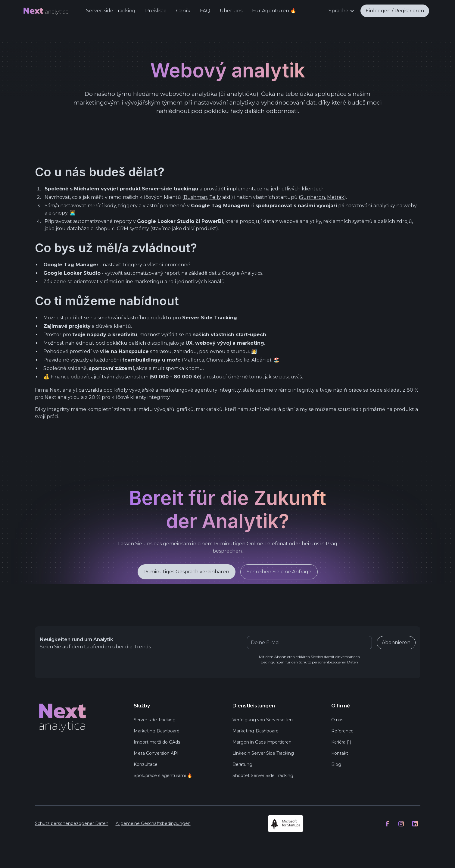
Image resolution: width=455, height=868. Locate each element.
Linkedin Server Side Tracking (263, 754)
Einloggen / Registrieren (395, 11)
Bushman (195, 197)
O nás (337, 721)
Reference (342, 732)
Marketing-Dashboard (256, 732)
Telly (215, 197)
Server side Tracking (155, 721)
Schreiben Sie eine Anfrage (279, 575)
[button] (341, 11)
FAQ (205, 11)
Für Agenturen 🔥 (274, 11)
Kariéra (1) (341, 743)
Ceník (183, 11)
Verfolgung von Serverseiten (263, 721)
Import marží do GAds (157, 743)
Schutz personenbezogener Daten (72, 825)
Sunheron (313, 197)
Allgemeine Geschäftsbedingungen (153, 825)
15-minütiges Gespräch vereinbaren (187, 575)
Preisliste (156, 11)
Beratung (242, 766)
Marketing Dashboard (157, 732)
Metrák (336, 197)
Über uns (231, 11)
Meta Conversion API (156, 754)
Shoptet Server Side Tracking (263, 777)
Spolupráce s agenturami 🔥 (163, 777)
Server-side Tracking (111, 11)
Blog (336, 766)
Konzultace (146, 766)
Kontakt (340, 754)
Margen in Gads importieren (262, 743)
